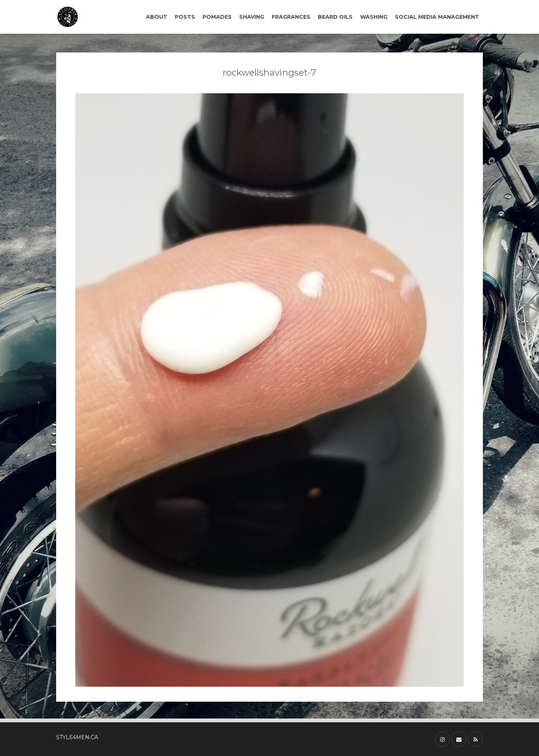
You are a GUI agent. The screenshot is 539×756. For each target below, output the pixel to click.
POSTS (185, 17)
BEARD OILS (335, 17)
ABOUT (157, 17)
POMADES (217, 17)
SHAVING (252, 17)
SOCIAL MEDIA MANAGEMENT (437, 17)
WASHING (374, 17)
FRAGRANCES (291, 17)
